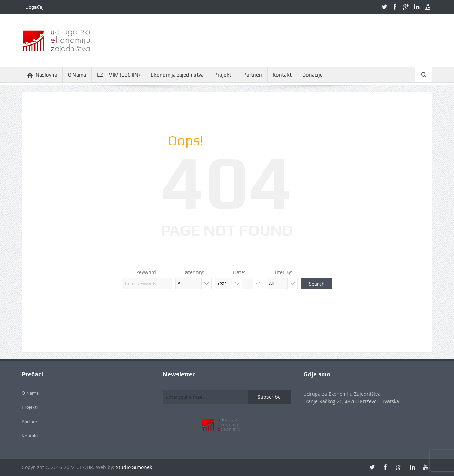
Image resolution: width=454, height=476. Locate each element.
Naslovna (42, 75)
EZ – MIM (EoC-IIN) (118, 75)
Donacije (312, 75)
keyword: (147, 272)
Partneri (253, 75)
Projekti (224, 75)
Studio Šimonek (134, 467)
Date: (239, 272)
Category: (193, 272)
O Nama (77, 75)
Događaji (35, 7)
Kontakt (282, 75)
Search (317, 284)
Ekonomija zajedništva (177, 75)
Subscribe (269, 397)
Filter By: (282, 272)
